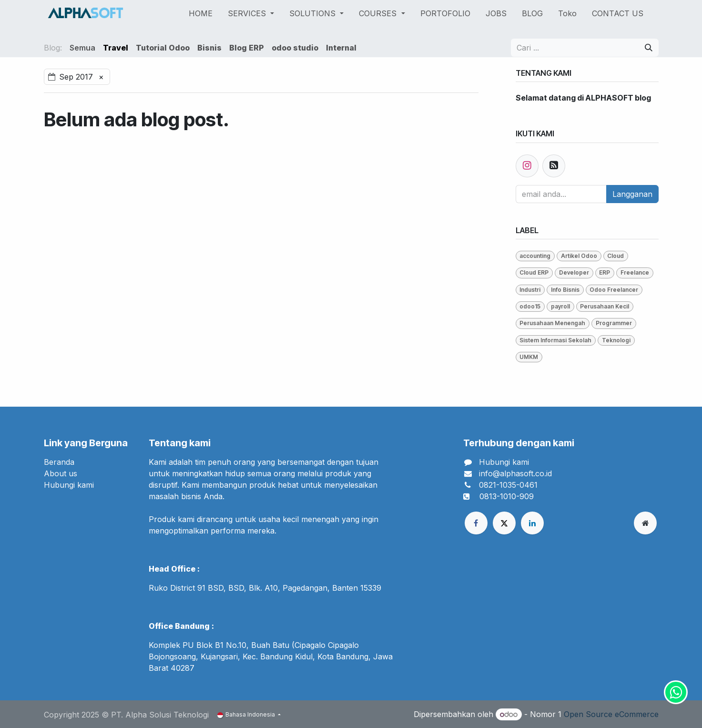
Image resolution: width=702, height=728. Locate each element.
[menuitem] (201, 13)
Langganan (632, 194)
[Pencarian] (649, 48)
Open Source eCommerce (611, 714)
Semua (82, 48)
